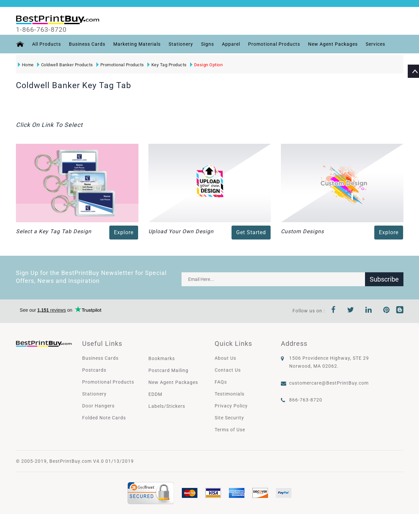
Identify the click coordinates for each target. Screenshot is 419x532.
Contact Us (228, 370)
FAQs (221, 382)
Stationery (181, 44)
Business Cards (87, 44)
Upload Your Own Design (181, 231)
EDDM (155, 394)
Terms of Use (230, 430)
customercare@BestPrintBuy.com (329, 383)
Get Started (251, 232)
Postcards (94, 370)
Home (26, 65)
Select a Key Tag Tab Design (54, 231)
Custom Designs (302, 231)
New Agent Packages (333, 44)
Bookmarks (162, 358)
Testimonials (230, 394)
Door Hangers (98, 406)
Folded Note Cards (104, 418)
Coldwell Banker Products (65, 65)
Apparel (231, 44)
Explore (124, 232)
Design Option (207, 65)
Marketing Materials (137, 44)
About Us (225, 358)
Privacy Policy (231, 406)
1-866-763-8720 (41, 29)
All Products (47, 44)
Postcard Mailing (168, 370)
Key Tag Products (167, 65)
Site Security (229, 418)
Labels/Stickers (167, 406)
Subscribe (384, 279)
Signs (208, 44)
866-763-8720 (306, 400)
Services (375, 44)
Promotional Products (274, 44)
